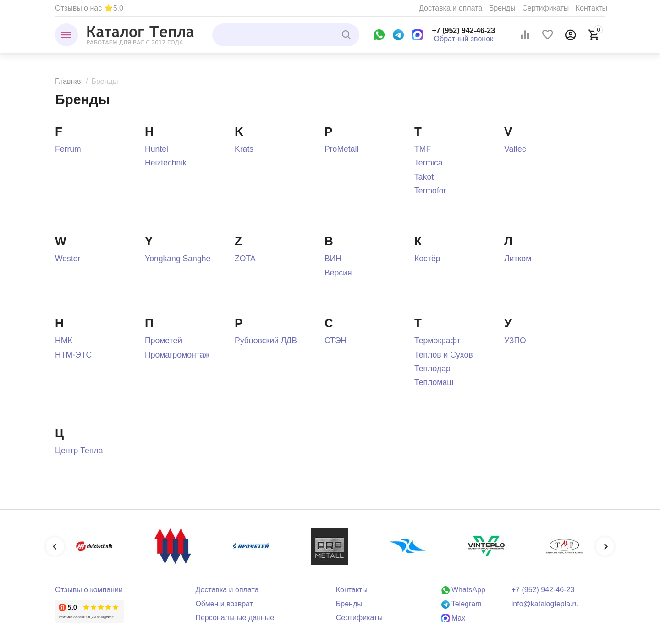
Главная (69, 81)
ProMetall (341, 149)
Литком (518, 259)
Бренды (502, 8)
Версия (338, 273)
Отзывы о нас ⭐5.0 (89, 8)
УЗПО (515, 341)
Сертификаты (545, 8)
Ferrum (68, 149)
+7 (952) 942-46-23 (464, 30)
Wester (68, 259)
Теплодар (432, 369)
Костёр (427, 259)
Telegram (462, 604)
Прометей (163, 341)
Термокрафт (437, 341)
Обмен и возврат (224, 604)
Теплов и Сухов (444, 355)
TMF (423, 149)
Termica (429, 163)
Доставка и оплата (451, 8)
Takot (424, 177)
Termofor (430, 191)
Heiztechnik (166, 163)
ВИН (333, 259)
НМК (64, 341)
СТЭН (335, 341)
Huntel (157, 149)
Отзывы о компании (89, 590)
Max (454, 618)
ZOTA (245, 259)
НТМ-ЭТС (73, 355)
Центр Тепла (79, 451)
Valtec (515, 149)
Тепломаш (434, 382)
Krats (244, 149)
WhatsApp (463, 590)
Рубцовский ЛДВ (266, 341)
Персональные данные (235, 618)
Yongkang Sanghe (178, 259)
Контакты (591, 8)
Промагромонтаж (177, 355)
